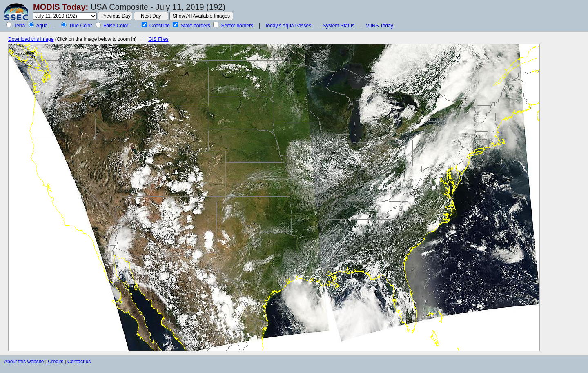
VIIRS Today (379, 26)
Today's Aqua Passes (288, 26)
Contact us (79, 362)
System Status (339, 26)
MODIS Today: (61, 7)
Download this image (31, 39)
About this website (24, 362)
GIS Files (158, 39)
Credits (56, 362)
